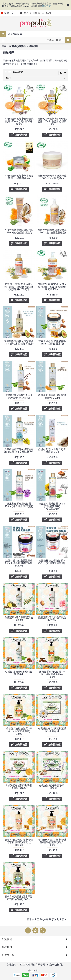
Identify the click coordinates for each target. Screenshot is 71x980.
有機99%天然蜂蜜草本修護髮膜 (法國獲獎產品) (19, 177)
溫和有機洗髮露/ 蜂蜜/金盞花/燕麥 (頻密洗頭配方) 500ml (52, 842)
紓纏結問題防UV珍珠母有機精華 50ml (52, 451)
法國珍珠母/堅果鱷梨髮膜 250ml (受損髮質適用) (52, 342)
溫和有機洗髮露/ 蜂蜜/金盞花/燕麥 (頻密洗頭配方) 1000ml (19, 842)
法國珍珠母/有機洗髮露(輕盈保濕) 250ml (52, 397)
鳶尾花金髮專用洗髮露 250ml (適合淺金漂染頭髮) (19, 505)
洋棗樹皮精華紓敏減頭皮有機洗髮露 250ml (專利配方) (19, 451)
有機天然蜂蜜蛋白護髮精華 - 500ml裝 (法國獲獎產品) (52, 231)
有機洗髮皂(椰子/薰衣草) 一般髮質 (52, 787)
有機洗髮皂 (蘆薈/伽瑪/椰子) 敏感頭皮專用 (19, 787)
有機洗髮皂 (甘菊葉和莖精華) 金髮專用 (52, 730)
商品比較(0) (18, 72)
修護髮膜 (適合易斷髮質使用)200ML (19, 619)
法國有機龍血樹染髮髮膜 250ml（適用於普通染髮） (52, 562)
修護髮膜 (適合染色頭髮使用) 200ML (52, 619)
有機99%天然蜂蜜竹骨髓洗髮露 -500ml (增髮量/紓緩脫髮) (19, 121)
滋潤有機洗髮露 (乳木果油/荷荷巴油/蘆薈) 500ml (19, 898)
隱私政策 (46, 6)
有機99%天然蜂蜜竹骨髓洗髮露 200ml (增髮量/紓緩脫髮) (52, 121)
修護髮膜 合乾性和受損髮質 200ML (19, 673)
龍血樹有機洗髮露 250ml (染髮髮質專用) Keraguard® (52, 506)
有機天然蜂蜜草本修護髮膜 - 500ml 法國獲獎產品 (52, 177)
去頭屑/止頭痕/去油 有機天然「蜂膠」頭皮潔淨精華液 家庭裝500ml (52, 287)
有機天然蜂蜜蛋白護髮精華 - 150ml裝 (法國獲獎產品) (19, 231)
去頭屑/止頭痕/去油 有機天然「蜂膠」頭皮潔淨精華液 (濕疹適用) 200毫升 (19, 287)
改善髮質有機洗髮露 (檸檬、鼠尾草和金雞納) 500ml (52, 674)
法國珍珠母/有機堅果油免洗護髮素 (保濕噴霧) (19, 397)
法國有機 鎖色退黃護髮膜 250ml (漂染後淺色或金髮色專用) (19, 563)
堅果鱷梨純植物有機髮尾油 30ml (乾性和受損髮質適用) (19, 342)
